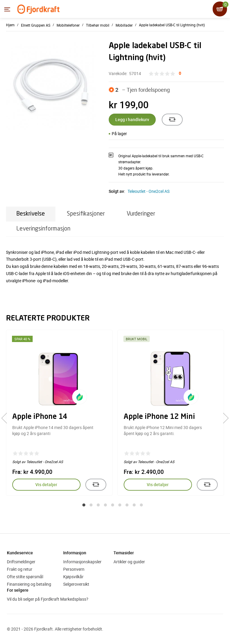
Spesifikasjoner (86, 214)
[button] (84, 505)
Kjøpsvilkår (73, 577)
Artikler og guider (129, 562)
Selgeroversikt (76, 584)
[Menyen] (7, 9)
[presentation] (7, 418)
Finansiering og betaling (29, 584)
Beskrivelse (31, 214)
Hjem (10, 25)
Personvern (74, 569)
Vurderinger (141, 214)
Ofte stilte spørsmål (25, 577)
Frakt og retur (20, 569)
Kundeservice (20, 553)
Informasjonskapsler (82, 562)
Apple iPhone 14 (40, 417)
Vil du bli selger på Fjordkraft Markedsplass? (48, 599)
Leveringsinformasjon (43, 229)
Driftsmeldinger (21, 562)
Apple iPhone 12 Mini (159, 417)
